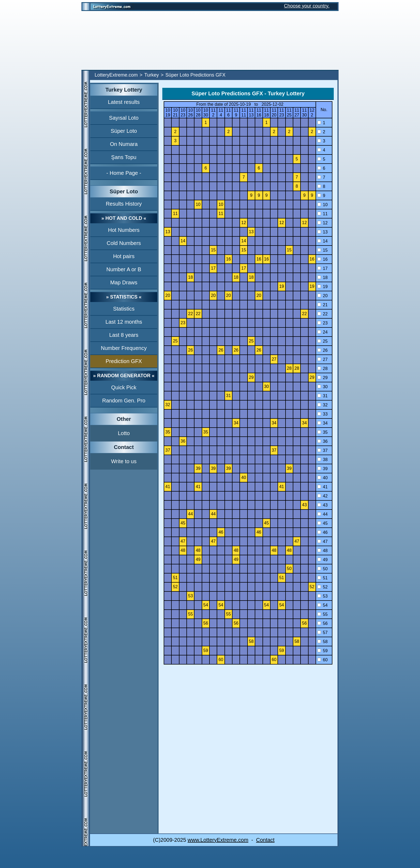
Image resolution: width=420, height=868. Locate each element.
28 (322, 369)
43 (322, 505)
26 (322, 350)
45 (322, 523)
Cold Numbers (124, 243)
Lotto (124, 433)
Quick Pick (124, 387)
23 (322, 323)
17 (322, 268)
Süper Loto (124, 131)
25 (322, 341)
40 (322, 478)
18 (322, 278)
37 (322, 450)
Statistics (124, 309)
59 (322, 651)
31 (322, 396)
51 (322, 578)
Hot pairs (124, 256)
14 (322, 241)
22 (322, 314)
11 (322, 214)
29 (322, 378)
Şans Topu (124, 157)
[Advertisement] (210, 40)
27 (322, 359)
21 (322, 305)
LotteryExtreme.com (116, 75)
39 (322, 469)
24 (322, 332)
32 (322, 405)
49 (322, 560)
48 (322, 551)
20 (322, 296)
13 (322, 232)
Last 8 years (124, 335)
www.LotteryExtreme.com (218, 840)
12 (322, 223)
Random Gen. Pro (124, 401)
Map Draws (124, 282)
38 (322, 460)
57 (322, 633)
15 (322, 250)
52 (322, 587)
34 (322, 423)
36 (322, 441)
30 (322, 387)
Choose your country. (307, 6)
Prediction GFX (124, 361)
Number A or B (124, 269)
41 (322, 487)
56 (322, 623)
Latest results (124, 102)
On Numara (124, 144)
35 (322, 432)
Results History (124, 204)
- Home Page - (124, 173)
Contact (265, 840)
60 (322, 660)
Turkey (152, 75)
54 (322, 605)
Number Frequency (124, 348)
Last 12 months (124, 322)
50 (322, 569)
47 (322, 541)
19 (322, 287)
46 (322, 532)
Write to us (124, 461)
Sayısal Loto (124, 118)
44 (322, 514)
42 (322, 496)
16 (322, 259)
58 (322, 642)
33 (322, 414)
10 (322, 205)
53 (322, 596)
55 (322, 614)
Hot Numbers (124, 230)
